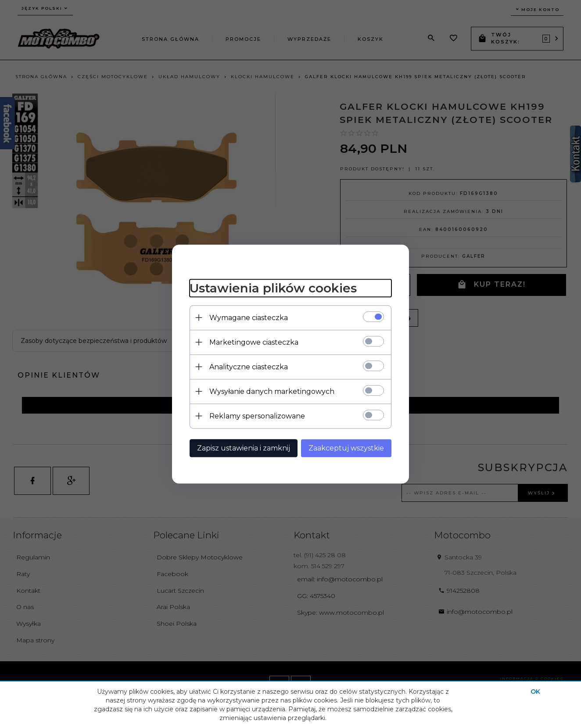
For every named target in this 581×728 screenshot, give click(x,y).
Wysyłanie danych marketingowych (272, 391)
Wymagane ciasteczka (249, 318)
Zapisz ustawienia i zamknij (244, 448)
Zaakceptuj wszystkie (346, 448)
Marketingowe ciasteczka (254, 342)
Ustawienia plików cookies (273, 288)
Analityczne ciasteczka (249, 367)
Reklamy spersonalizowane (257, 416)
